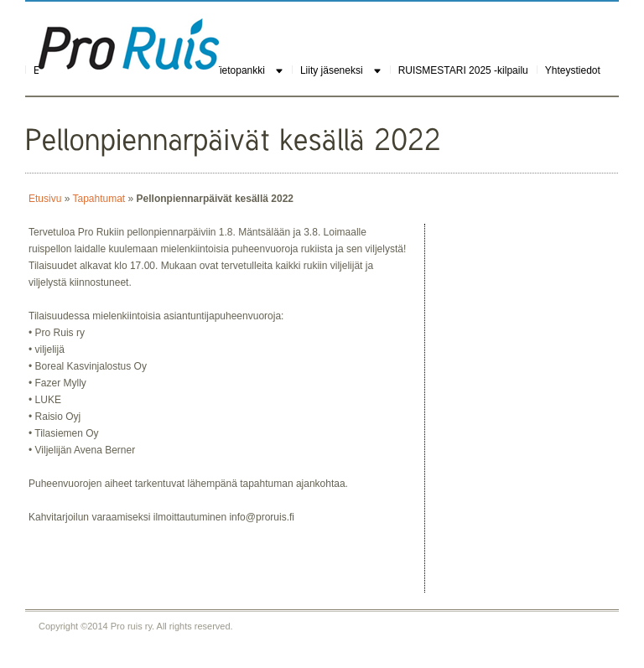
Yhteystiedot (573, 70)
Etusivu (45, 199)
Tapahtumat (99, 199)
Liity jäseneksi (332, 70)
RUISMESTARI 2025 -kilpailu (463, 70)
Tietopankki (239, 70)
